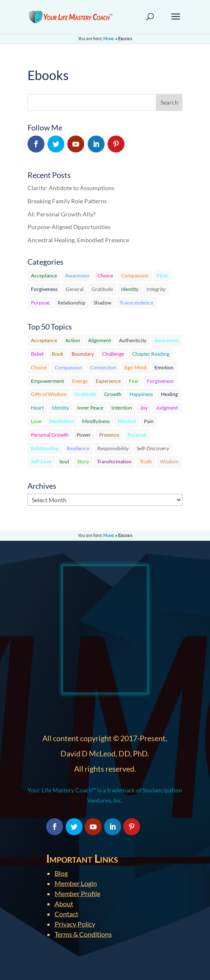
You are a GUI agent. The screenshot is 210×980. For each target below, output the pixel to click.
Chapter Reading (151, 354)
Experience (108, 381)
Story (83, 461)
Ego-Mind (135, 367)
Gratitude (102, 289)
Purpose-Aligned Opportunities (69, 227)
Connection (103, 367)
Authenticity (133, 340)
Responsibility (113, 448)
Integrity (156, 289)
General (75, 289)
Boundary (83, 354)
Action (73, 340)
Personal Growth (50, 435)
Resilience (78, 448)
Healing (169, 394)
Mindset (127, 421)
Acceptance (44, 275)
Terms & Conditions (83, 934)
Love (36, 421)
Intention (122, 408)
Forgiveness (44, 289)
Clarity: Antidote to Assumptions (71, 188)
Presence (109, 435)
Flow (162, 275)
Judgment (167, 408)
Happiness (141, 394)
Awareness (77, 275)
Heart (37, 408)
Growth (113, 394)
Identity (130, 289)
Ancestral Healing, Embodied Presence (78, 240)
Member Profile (77, 893)
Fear (134, 381)
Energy (80, 381)
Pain (149, 421)
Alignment (99, 340)
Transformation (114, 461)
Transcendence (136, 303)
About (64, 904)
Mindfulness (96, 421)
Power (84, 435)
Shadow (102, 303)
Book (58, 354)
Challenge (113, 354)
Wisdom (169, 461)
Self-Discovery (153, 448)
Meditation (62, 421)
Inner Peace (90, 408)
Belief (37, 354)
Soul (64, 461)
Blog (61, 873)
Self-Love (41, 461)
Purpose (40, 303)
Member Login (76, 883)
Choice (105, 275)
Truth (146, 461)
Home (109, 38)
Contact (66, 914)
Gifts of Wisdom (49, 394)
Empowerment (47, 381)
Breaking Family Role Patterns (67, 201)
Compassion (135, 275)
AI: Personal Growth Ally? (62, 214)
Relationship (72, 303)
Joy (144, 408)
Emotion (164, 367)
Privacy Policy (75, 924)
